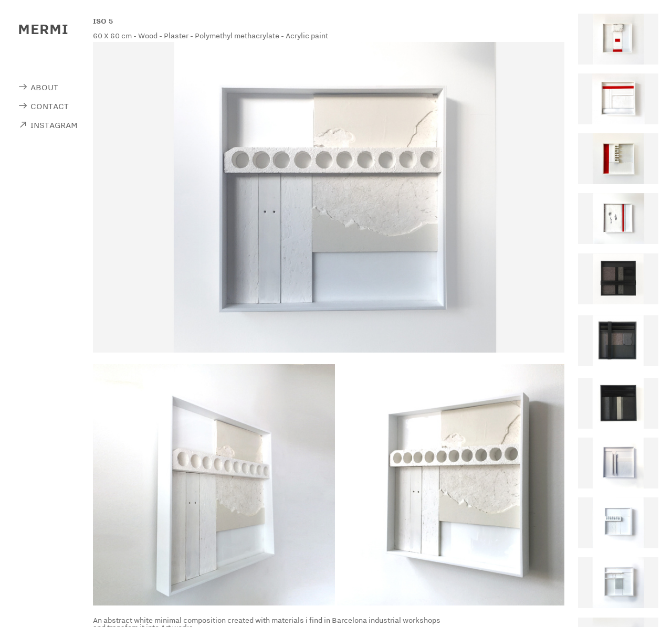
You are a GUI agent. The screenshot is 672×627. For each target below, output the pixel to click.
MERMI (43, 29)
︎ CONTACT (43, 106)
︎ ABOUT (38, 87)
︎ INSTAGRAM (48, 125)
